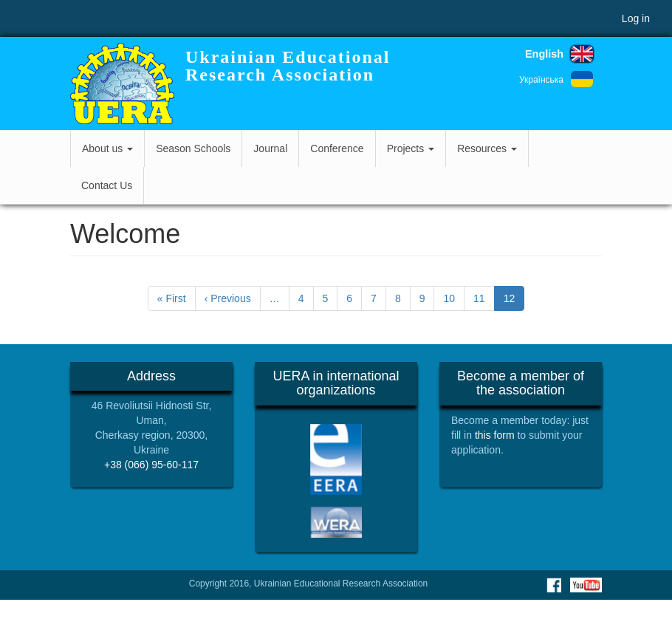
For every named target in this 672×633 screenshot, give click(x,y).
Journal (270, 148)
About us (107, 148)
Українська (541, 80)
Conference (337, 148)
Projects (411, 148)
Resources (487, 148)
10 (454, 298)
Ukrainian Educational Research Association (288, 66)
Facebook (554, 585)
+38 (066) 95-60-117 (151, 465)
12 (514, 301)
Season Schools (193, 148)
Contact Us (107, 185)
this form (495, 435)
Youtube (586, 585)
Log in (636, 18)
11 (484, 298)
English (544, 54)
